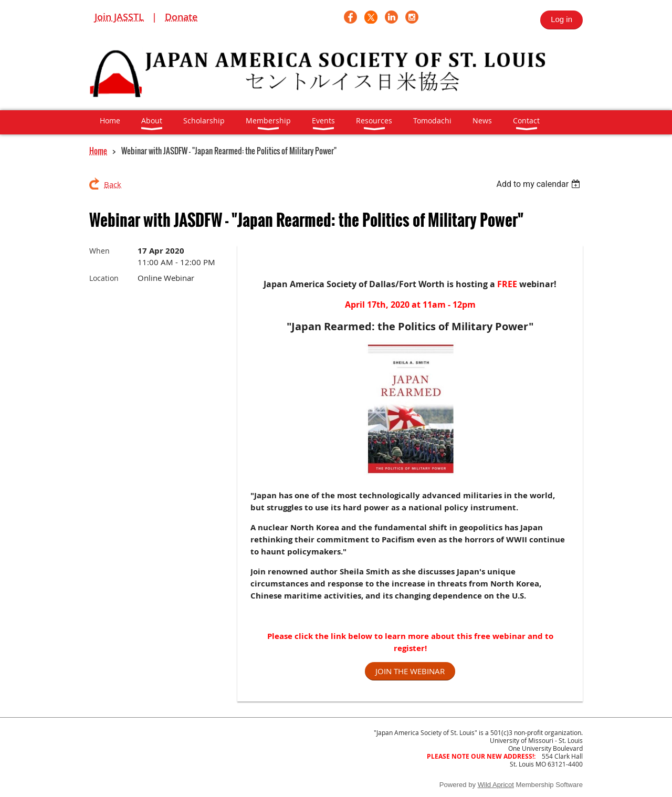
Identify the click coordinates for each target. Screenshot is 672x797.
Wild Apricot (496, 785)
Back (113, 184)
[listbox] (539, 184)
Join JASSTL (119, 17)
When (99, 251)
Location (104, 278)
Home (98, 151)
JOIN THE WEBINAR (410, 671)
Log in (561, 19)
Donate (181, 17)
